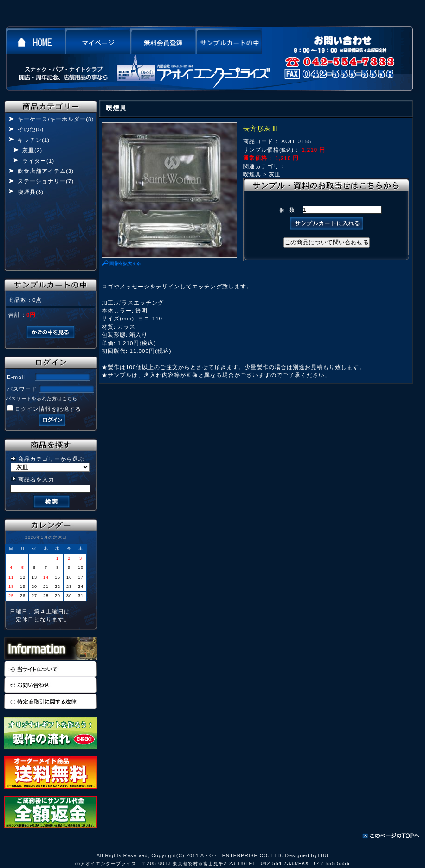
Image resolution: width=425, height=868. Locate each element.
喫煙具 (252, 174)
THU (323, 856)
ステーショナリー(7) (46, 181)
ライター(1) (38, 161)
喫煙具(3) (31, 192)
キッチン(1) (34, 140)
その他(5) (31, 129)
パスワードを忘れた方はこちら (42, 399)
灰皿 (275, 174)
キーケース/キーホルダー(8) (56, 119)
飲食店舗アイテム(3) (46, 171)
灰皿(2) (32, 150)
